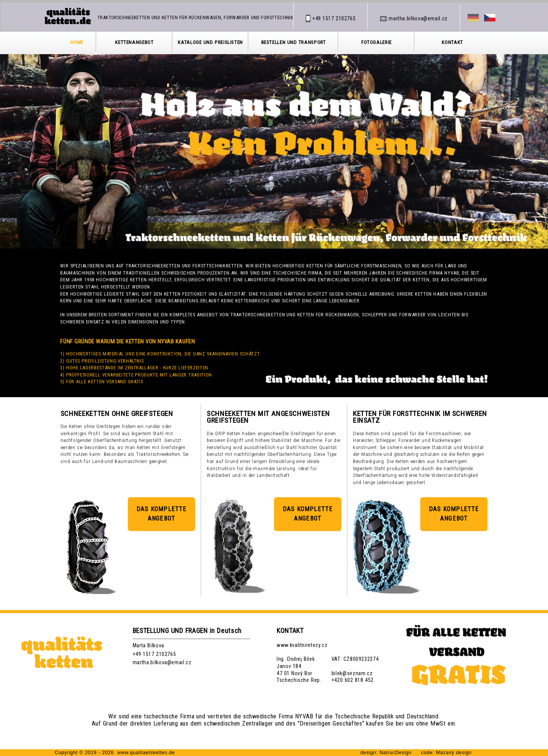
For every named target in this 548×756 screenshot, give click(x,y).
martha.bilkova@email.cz (162, 662)
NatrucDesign (396, 752)
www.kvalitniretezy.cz (302, 645)
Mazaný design (453, 752)
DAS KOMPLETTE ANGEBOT (162, 514)
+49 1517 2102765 (154, 654)
